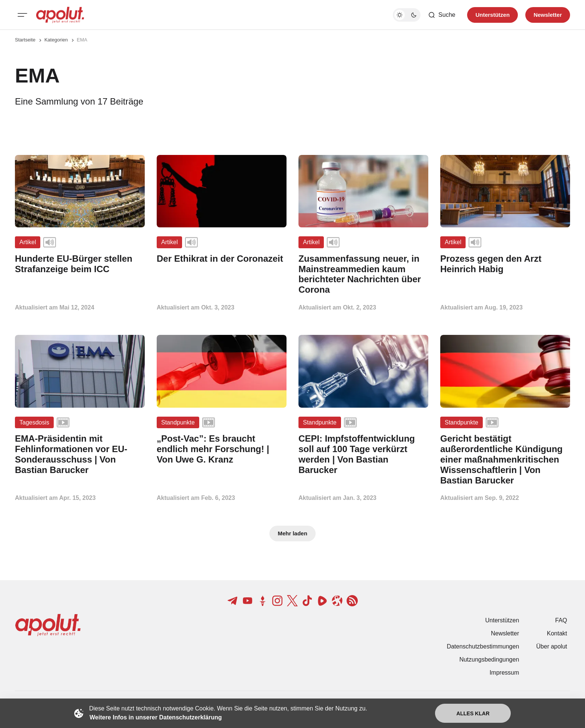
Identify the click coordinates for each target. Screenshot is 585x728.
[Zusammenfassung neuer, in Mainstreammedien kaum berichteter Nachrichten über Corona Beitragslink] (363, 274)
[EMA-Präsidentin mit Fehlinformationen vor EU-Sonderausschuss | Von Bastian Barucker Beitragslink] (80, 454)
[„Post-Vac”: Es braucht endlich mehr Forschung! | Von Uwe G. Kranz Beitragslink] (222, 449)
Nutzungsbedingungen (489, 659)
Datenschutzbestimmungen (483, 646)
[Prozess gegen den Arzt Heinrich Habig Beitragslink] (505, 264)
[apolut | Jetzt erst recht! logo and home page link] (60, 15)
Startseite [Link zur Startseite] (25, 40)
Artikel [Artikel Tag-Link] (28, 242)
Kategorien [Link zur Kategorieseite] (56, 40)
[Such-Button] (442, 15)
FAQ (561, 620)
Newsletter (505, 633)
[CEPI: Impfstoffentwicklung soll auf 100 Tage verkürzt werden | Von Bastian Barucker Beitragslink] (363, 454)
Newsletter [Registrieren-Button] (548, 15)
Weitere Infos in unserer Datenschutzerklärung (156, 717)
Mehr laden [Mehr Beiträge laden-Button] (292, 533)
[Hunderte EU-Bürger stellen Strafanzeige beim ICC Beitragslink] (80, 264)
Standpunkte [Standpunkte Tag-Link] (178, 422)
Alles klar (473, 713)
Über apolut (552, 646)
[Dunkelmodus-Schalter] (407, 15)
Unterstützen (502, 620)
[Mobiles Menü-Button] (22, 15)
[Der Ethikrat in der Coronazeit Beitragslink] (222, 259)
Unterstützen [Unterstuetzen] (492, 15)
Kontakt (557, 633)
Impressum (504, 673)
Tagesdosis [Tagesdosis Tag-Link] (34, 422)
